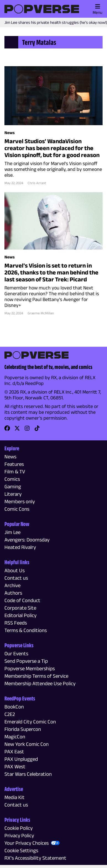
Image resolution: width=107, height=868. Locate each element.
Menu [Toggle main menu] (97, 9)
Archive (12, 585)
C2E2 (10, 714)
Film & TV (15, 472)
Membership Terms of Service (36, 676)
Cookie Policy (19, 828)
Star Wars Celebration (28, 774)
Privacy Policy (19, 835)
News (10, 457)
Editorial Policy (20, 615)
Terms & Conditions (26, 630)
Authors (13, 593)
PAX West (15, 766)
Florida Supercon (23, 729)
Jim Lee (12, 532)
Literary (13, 494)
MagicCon (15, 737)
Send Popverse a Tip (26, 661)
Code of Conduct (22, 600)
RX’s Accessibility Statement (35, 858)
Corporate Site (20, 608)
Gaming (13, 486)
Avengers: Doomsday (27, 540)
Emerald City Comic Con (30, 722)
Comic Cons (17, 509)
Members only (20, 501)
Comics (12, 479)
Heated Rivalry (20, 547)
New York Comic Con (27, 744)
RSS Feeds (16, 623)
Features (14, 464)
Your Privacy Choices (27, 843)
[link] (7, 430)
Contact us (16, 578)
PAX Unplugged (21, 759)
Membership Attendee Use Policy (40, 683)
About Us (15, 570)
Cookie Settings (21, 850)
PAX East (14, 752)
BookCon (14, 707)
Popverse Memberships (30, 668)
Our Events (16, 653)
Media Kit (15, 797)
